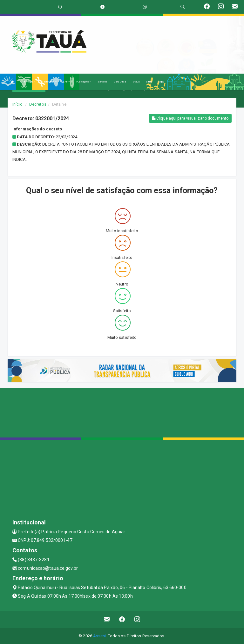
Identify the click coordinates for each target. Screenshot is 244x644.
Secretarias (49, 82)
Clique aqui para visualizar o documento (190, 118)
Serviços (103, 82)
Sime (149, 82)
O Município (28, 82)
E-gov (161, 82)
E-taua (136, 82)
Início (17, 104)
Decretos (38, 104)
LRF (67, 82)
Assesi (100, 636)
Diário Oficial (120, 82)
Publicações (84, 82)
